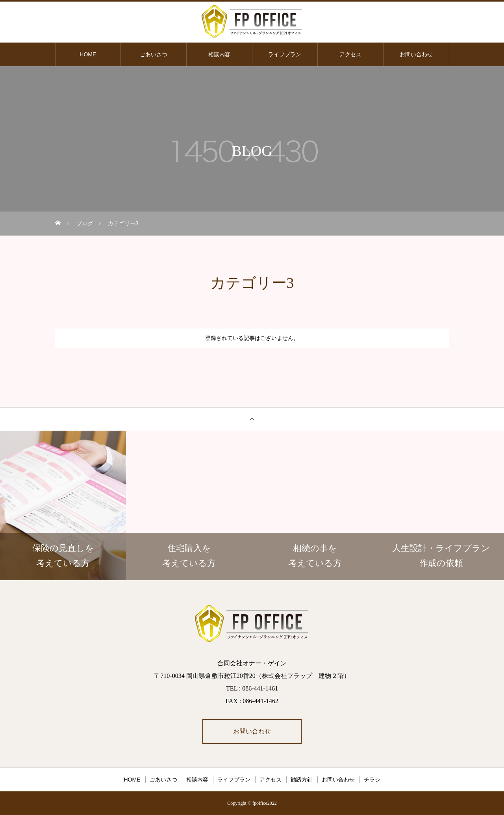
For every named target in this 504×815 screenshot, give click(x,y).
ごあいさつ (154, 54)
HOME (88, 54)
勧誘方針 (302, 780)
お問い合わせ (416, 54)
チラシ (372, 780)
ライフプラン (285, 54)
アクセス (350, 54)
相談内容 (219, 54)
